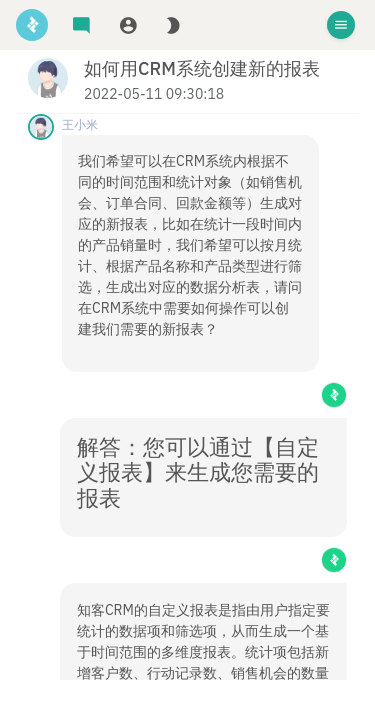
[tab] (81, 25)
